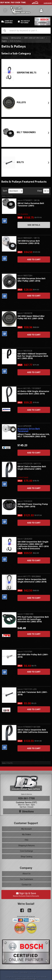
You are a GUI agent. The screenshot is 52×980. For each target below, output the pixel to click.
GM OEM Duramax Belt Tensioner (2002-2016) (29, 242)
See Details (34, 225)
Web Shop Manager (30, 979)
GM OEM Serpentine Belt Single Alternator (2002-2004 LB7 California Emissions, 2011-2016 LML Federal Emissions (33, 545)
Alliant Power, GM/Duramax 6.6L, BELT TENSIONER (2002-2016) (34, 435)
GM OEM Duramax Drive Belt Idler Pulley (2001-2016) (31, 280)
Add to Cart (34, 259)
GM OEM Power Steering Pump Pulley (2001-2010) (33, 505)
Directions (26, 811)
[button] (26, 31)
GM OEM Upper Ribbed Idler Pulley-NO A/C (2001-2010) (31, 317)
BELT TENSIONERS (26, 132)
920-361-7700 (27, 798)
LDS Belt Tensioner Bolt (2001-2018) (33, 693)
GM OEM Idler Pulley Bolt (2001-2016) (33, 656)
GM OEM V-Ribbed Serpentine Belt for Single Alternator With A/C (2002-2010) (33, 356)
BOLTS (20, 162)
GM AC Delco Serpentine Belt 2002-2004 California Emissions (33, 731)
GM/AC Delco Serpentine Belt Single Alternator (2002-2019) (32, 581)
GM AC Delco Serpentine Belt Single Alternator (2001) (32, 468)
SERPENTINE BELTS (27, 73)
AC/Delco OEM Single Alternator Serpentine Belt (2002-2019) (33, 392)
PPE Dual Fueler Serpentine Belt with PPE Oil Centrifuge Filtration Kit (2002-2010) (33, 619)
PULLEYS (21, 102)
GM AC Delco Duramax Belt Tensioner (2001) (31, 204)
